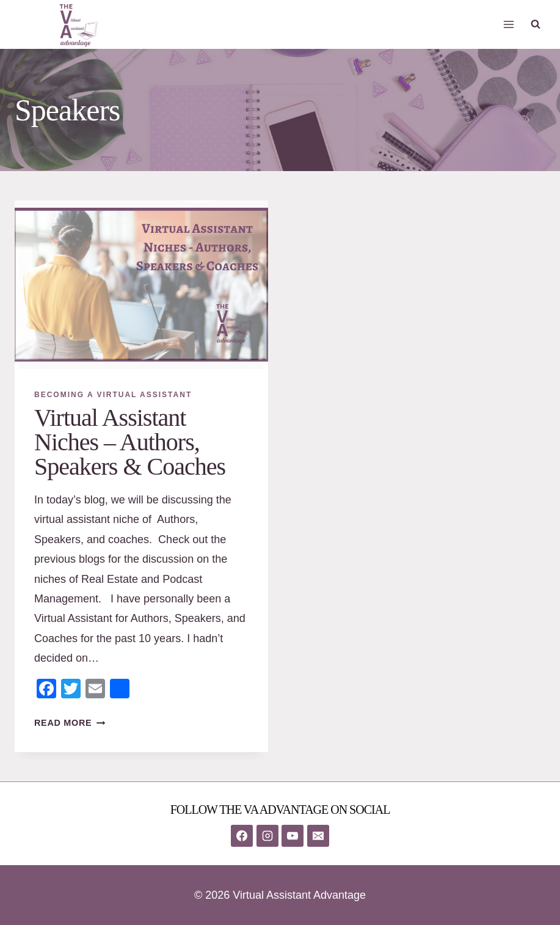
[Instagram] (267, 836)
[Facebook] (242, 836)
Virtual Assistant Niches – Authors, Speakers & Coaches (130, 442)
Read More (70, 723)
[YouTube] (293, 836)
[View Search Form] (536, 24)
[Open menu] (508, 24)
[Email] (318, 836)
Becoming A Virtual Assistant (113, 395)
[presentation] (141, 285)
